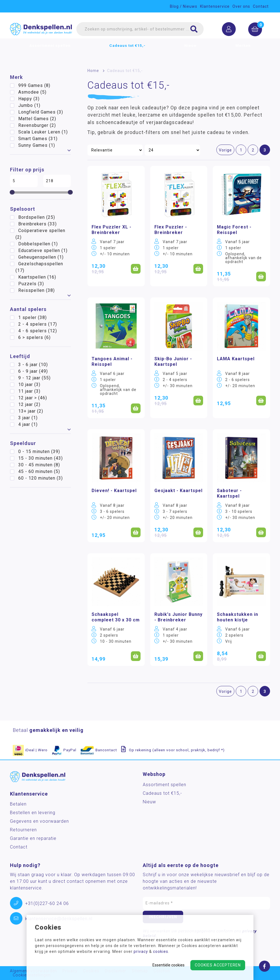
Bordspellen (37, 217)
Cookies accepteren (218, 965)
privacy (141, 951)
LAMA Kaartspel (236, 359)
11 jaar (29, 391)
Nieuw (190, 52)
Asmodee (32, 92)
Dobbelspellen (38, 244)
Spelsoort (23, 209)
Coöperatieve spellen (40, 234)
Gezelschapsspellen (39, 267)
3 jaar (28, 418)
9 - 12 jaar (34, 378)
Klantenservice (215, 6)
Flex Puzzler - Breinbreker (171, 230)
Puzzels (31, 284)
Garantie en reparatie (33, 838)
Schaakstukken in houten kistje (238, 617)
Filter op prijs (27, 170)
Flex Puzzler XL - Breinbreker (112, 230)
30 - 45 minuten (39, 465)
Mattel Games (37, 119)
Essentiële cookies (168, 965)
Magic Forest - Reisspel (234, 230)
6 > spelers (34, 337)
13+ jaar (31, 411)
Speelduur (23, 443)
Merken (243, 52)
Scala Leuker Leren (43, 132)
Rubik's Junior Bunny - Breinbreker (178, 617)
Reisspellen (37, 290)
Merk (16, 77)
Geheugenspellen (41, 257)
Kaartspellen (37, 277)
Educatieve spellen (43, 250)
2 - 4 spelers (38, 324)
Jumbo (29, 105)
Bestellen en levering (33, 813)
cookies (161, 951)
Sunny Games (37, 145)
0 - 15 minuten (39, 452)
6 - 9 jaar (33, 371)
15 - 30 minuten (41, 458)
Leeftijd (20, 356)
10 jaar (29, 384)
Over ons (241, 6)
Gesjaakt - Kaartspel (178, 491)
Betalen (18, 804)
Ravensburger (37, 125)
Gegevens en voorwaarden (39, 821)
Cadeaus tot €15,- (127, 52)
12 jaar (29, 404)
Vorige (225, 150)
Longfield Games (41, 112)
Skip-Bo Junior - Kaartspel (173, 362)
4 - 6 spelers (38, 331)
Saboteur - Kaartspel (229, 493)
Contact (261, 6)
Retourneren (23, 830)
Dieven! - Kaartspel (114, 491)
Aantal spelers (28, 309)
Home (93, 71)
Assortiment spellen (50, 52)
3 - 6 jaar (33, 365)
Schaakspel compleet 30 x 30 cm (116, 617)
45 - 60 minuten (39, 471)
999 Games (34, 85)
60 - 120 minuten (41, 478)
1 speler (33, 317)
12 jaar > (33, 398)
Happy (29, 99)
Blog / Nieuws (184, 6)
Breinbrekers (37, 224)
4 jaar (28, 424)
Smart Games (38, 139)
